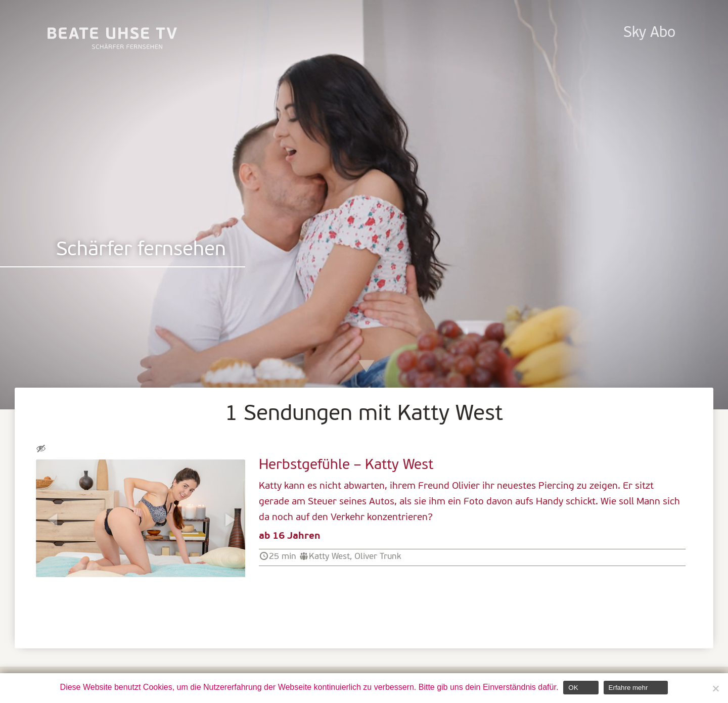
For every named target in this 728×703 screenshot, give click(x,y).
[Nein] (715, 688)
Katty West (329, 557)
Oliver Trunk (378, 557)
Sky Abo (649, 33)
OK (573, 688)
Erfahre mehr (628, 688)
